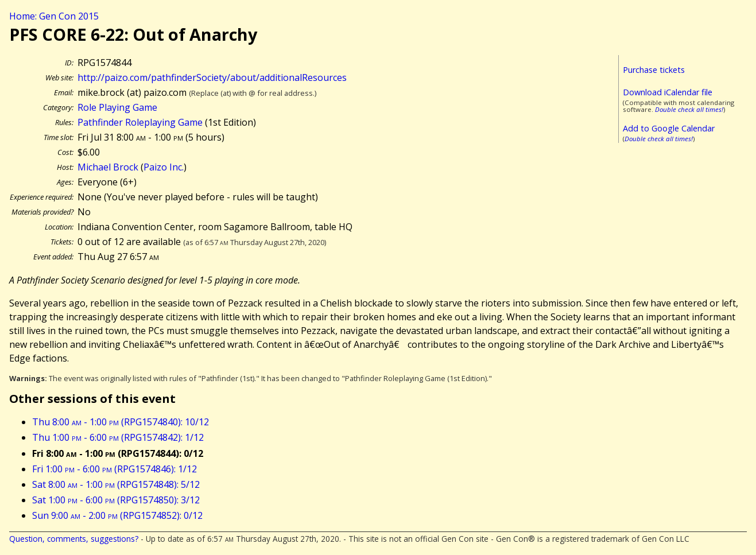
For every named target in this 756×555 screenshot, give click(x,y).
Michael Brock (108, 167)
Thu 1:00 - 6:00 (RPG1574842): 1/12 (118, 437)
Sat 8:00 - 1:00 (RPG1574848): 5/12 (116, 484)
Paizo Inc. (164, 167)
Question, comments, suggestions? (74, 539)
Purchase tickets (654, 70)
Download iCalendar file (668, 92)
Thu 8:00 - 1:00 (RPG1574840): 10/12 (121, 422)
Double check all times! (689, 109)
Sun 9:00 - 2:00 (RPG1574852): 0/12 (117, 515)
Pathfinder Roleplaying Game (140, 122)
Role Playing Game (117, 107)
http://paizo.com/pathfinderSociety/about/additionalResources (212, 77)
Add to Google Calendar (669, 128)
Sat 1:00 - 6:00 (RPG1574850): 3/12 (116, 500)
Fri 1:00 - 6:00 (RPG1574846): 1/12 (115, 469)
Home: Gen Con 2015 (54, 16)
